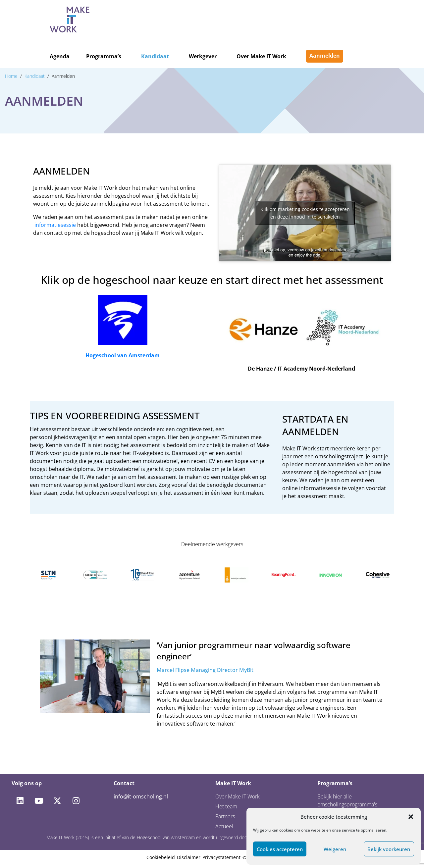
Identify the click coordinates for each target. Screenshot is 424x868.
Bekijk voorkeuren (389, 849)
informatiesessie (55, 225)
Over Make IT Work (261, 56)
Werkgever (203, 56)
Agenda (60, 56)
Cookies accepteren (280, 849)
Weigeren (335, 849)
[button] (411, 817)
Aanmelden (325, 56)
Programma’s (104, 56)
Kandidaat (155, 56)
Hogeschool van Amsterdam (123, 355)
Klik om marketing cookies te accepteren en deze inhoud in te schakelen (305, 213)
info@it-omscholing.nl (141, 796)
